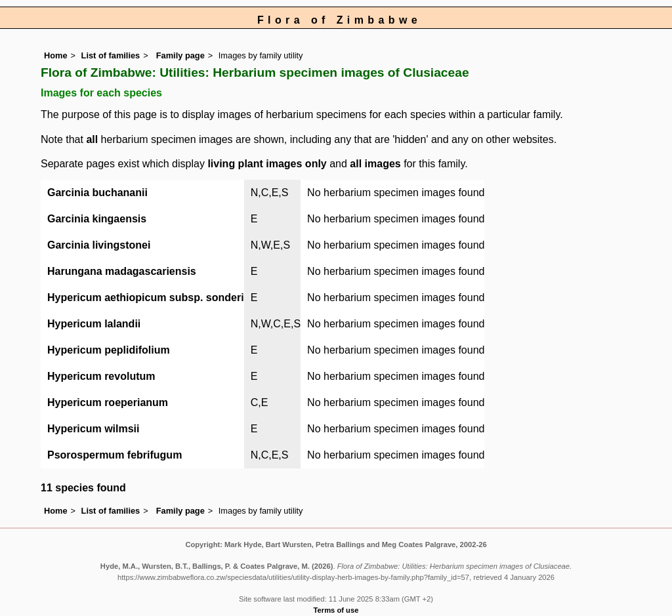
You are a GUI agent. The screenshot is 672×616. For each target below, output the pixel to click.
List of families (111, 55)
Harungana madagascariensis (122, 271)
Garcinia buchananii (97, 193)
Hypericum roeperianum (108, 402)
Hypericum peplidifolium (109, 350)
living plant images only (267, 164)
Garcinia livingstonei (99, 245)
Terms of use (336, 610)
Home (56, 55)
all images (375, 164)
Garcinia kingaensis (97, 219)
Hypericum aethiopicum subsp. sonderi (146, 298)
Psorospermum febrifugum (115, 455)
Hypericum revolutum (101, 376)
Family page (180, 55)
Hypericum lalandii (94, 324)
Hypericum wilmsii (94, 429)
